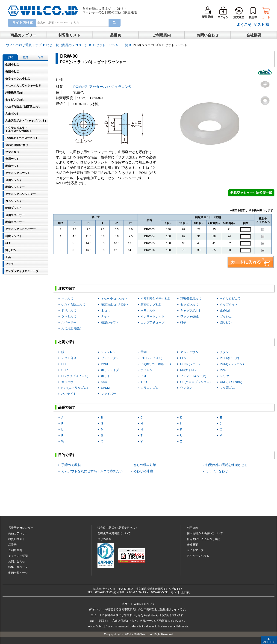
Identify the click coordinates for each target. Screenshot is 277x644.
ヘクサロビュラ (230, 298)
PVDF (105, 364)
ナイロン (147, 370)
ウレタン (186, 388)
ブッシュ (226, 316)
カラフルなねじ (217, 471)
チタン (224, 352)
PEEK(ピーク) (229, 358)
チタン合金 (69, 358)
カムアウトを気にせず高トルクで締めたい (92, 471)
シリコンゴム (150, 388)
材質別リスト (69, 35)
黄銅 (144, 352)
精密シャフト (110, 322)
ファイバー (108, 394)
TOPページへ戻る (198, 556)
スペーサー (69, 322)
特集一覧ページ (18, 567)
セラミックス (110, 358)
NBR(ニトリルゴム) (75, 388)
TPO (144, 382)
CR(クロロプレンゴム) (195, 382)
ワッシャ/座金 (190, 316)
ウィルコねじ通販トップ (24, 45)
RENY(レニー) (190, 364)
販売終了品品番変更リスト (118, 528)
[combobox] (73, 22)
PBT (144, 376)
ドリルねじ (69, 310)
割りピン (226, 322)
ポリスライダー (111, 370)
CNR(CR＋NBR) (231, 382)
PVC (223, 370)
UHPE (66, 370)
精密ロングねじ (151, 304)
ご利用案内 (162, 35)
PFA (183, 358)
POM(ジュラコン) (232, 364)
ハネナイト (69, 394)
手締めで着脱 (71, 465)
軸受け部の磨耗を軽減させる (227, 465)
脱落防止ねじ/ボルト (115, 304)
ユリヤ (224, 376)
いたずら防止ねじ (73, 304)
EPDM (105, 388)
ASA (104, 382)
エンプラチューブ (153, 322)
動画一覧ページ (18, 573)
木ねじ (105, 310)
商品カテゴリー (23, 35)
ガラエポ (67, 382)
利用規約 (192, 528)
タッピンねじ (189, 304)
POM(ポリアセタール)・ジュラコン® (102, 87)
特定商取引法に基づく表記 (203, 539)
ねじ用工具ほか (72, 328)
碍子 (183, 322)
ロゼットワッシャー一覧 (110, 45)
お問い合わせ (208, 35)
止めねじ (226, 310)
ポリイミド (108, 376)
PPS (64, 364)
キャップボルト (191, 310)
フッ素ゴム (227, 388)
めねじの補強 (143, 471)
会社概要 (254, 35)
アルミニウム (189, 352)
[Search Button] (115, 23)
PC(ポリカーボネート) (156, 364)
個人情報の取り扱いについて (205, 533)
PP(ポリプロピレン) (75, 376)
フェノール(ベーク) (193, 376)
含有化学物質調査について (114, 533)
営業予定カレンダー (21, 528)
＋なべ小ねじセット (114, 298)
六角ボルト (148, 310)
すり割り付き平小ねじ (156, 298)
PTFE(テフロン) (152, 358)
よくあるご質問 (18, 556)
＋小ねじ (67, 298)
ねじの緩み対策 (145, 465)
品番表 (115, 35)
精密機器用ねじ (191, 298)
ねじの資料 (104, 539)
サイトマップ (195, 550)
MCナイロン (189, 370)
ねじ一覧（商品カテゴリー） (67, 45)
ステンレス (108, 352)
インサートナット (153, 316)
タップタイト (229, 304)
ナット (105, 316)
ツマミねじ (69, 316)
